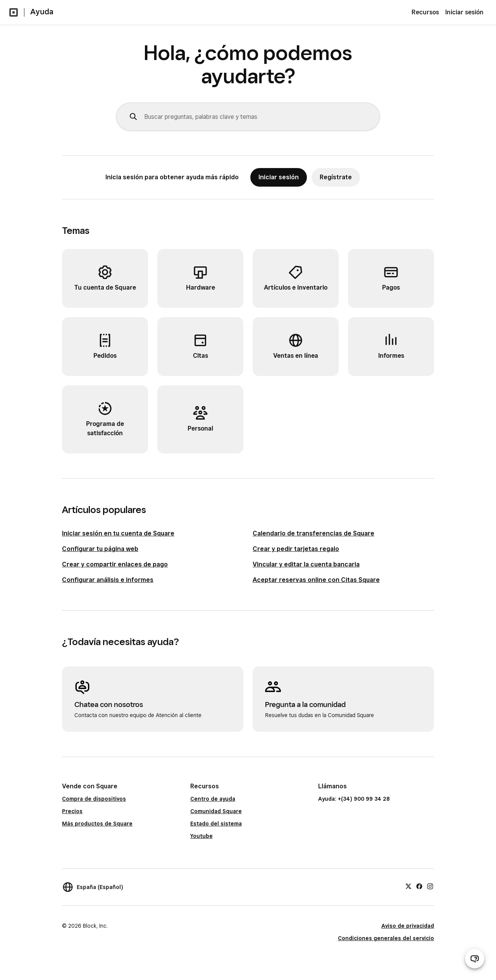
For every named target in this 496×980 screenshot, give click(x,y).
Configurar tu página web (100, 549)
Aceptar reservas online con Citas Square (316, 580)
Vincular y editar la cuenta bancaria (306, 564)
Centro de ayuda (213, 799)
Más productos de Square (97, 824)
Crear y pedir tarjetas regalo (296, 549)
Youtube (201, 836)
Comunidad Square (216, 811)
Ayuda (42, 12)
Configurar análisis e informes (108, 580)
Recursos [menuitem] (425, 12)
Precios (72, 811)
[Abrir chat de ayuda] (475, 959)
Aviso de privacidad (408, 926)
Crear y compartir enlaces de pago (115, 564)
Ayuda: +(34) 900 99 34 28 (354, 799)
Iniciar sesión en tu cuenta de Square (118, 533)
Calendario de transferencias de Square (313, 533)
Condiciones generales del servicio (386, 938)
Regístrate (336, 177)
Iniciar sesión (464, 12)
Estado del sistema (216, 824)
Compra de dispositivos (94, 799)
